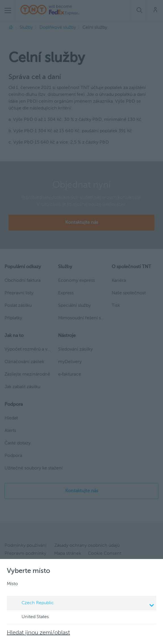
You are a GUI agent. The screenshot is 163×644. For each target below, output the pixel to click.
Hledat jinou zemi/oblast (38, 633)
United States (30, 617)
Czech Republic (82, 604)
